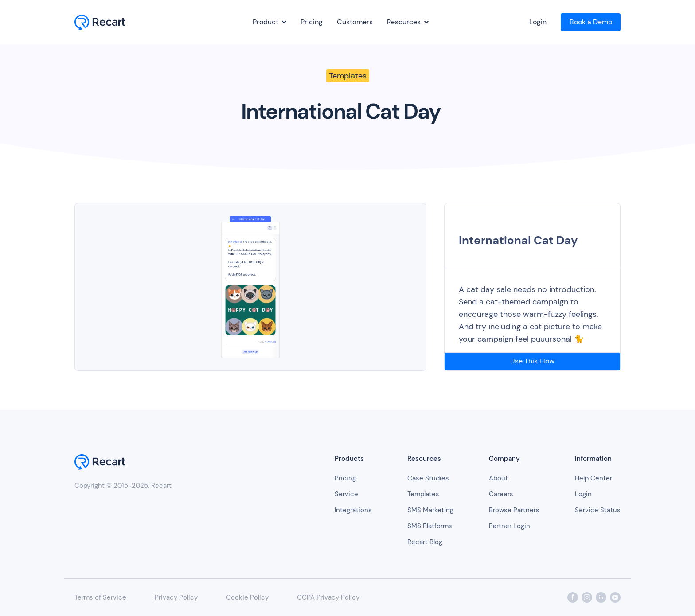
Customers (355, 22)
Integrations (353, 510)
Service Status (598, 510)
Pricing (312, 22)
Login (538, 22)
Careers (501, 494)
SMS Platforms (430, 526)
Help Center (593, 478)
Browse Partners (514, 510)
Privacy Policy (176, 597)
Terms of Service (100, 597)
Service (346, 494)
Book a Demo (591, 22)
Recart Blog (425, 542)
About (498, 478)
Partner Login (510, 526)
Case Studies (428, 478)
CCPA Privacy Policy (328, 597)
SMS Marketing (430, 510)
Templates (423, 494)
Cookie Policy (247, 597)
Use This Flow (532, 361)
